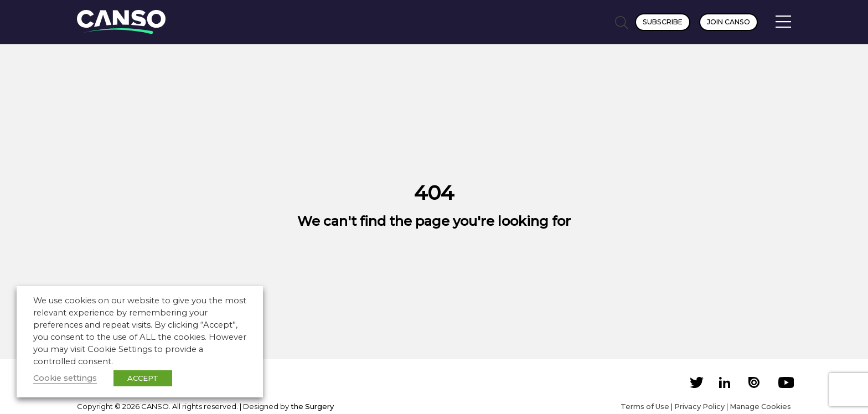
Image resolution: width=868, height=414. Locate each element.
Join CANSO (728, 22)
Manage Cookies (760, 406)
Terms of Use (645, 406)
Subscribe (663, 22)
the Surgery (312, 406)
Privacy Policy (699, 406)
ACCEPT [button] (143, 378)
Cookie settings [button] (65, 378)
